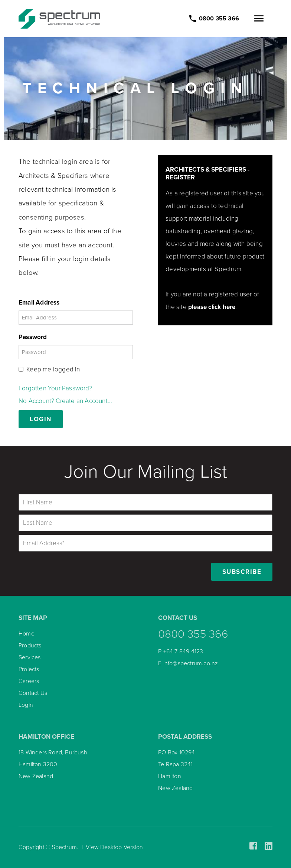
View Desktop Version (114, 847)
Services (30, 657)
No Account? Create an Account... (65, 401)
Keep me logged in (53, 369)
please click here (212, 307)
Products (30, 646)
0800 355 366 (193, 634)
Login (26, 705)
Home (27, 634)
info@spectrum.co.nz (191, 663)
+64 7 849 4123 (183, 651)
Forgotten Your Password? (55, 388)
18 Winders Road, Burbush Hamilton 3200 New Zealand (53, 764)
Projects (29, 669)
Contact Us (33, 693)
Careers (29, 681)
